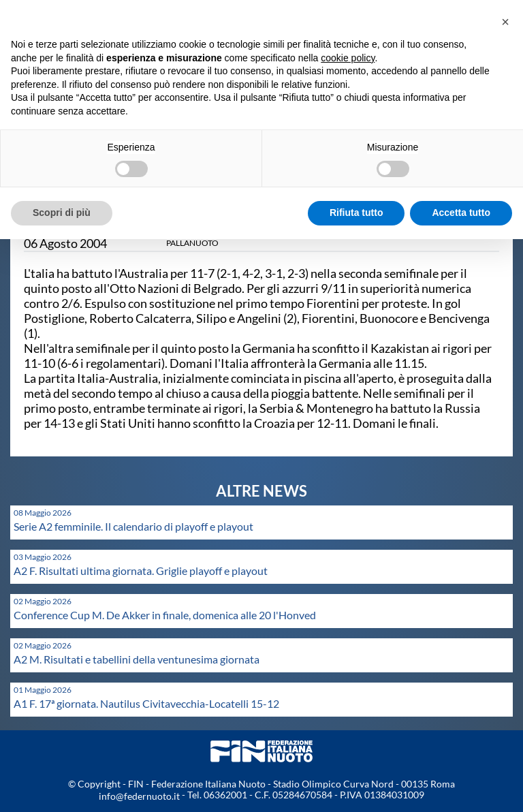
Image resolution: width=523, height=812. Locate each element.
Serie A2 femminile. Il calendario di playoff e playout (133, 526)
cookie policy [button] (348, 58)
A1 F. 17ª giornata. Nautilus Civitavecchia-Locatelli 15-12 (146, 703)
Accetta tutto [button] (461, 213)
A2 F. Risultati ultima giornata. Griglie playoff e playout (141, 571)
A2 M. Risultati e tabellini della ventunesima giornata (137, 659)
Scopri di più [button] (62, 213)
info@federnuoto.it (139, 796)
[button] (505, 22)
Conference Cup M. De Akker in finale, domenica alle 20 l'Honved (165, 615)
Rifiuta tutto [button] (356, 213)
